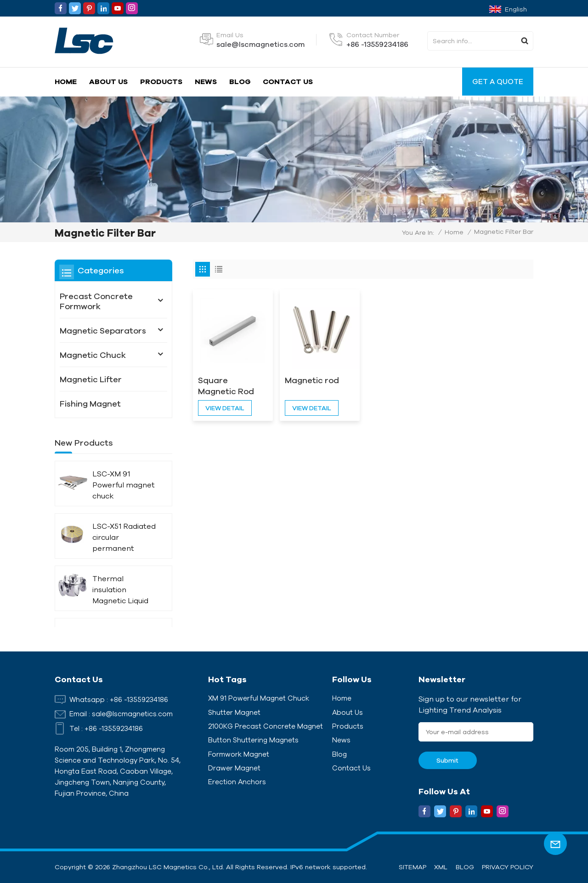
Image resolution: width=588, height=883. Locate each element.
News (206, 81)
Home (66, 81)
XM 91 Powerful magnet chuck (259, 698)
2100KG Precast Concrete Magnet (266, 726)
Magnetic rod (312, 380)
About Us (108, 81)
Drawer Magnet (234, 768)
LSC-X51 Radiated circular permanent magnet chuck (124, 538)
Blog (240, 81)
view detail (225, 408)
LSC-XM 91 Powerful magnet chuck (124, 485)
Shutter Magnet (234, 712)
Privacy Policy (508, 867)
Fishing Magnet (90, 403)
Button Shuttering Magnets (253, 740)
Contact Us (288, 81)
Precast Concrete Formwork (96, 301)
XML (441, 867)
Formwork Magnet (239, 754)
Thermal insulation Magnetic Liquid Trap (120, 590)
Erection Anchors (237, 782)
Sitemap (413, 867)
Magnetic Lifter (91, 379)
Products (161, 81)
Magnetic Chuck (93, 355)
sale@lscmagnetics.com (260, 44)
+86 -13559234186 (377, 44)
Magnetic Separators (103, 330)
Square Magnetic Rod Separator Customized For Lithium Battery (230, 386)
